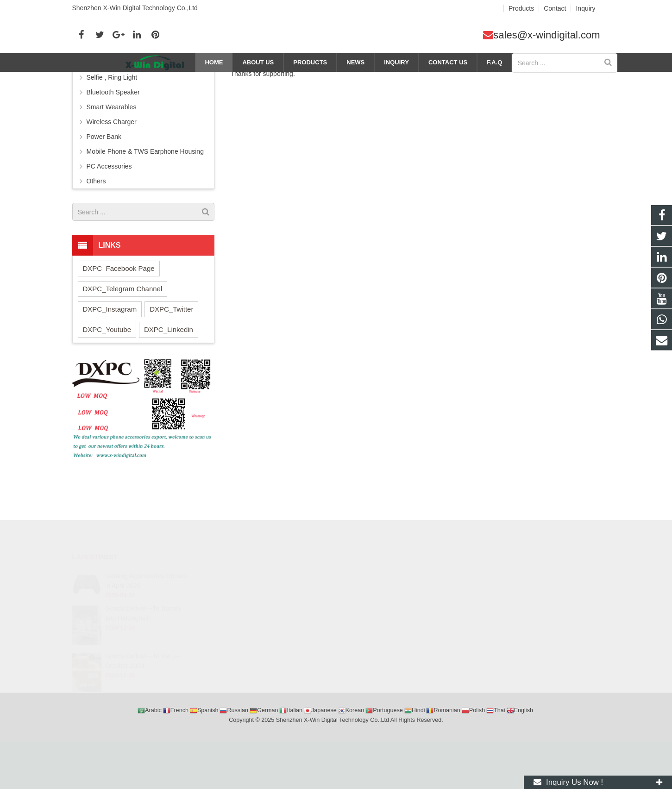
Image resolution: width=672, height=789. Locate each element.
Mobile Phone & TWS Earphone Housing (145, 206)
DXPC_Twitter (171, 364)
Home (395, 80)
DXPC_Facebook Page (119, 323)
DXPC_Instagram (110, 364)
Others (96, 236)
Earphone (101, 117)
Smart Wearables (112, 162)
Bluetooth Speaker (113, 147)
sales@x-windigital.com (546, 35)
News (419, 80)
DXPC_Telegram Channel (123, 343)
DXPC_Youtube (107, 384)
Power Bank (104, 191)
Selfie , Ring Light (112, 132)
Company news (455, 80)
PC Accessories (109, 221)
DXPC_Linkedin (169, 384)
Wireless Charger (112, 176)
